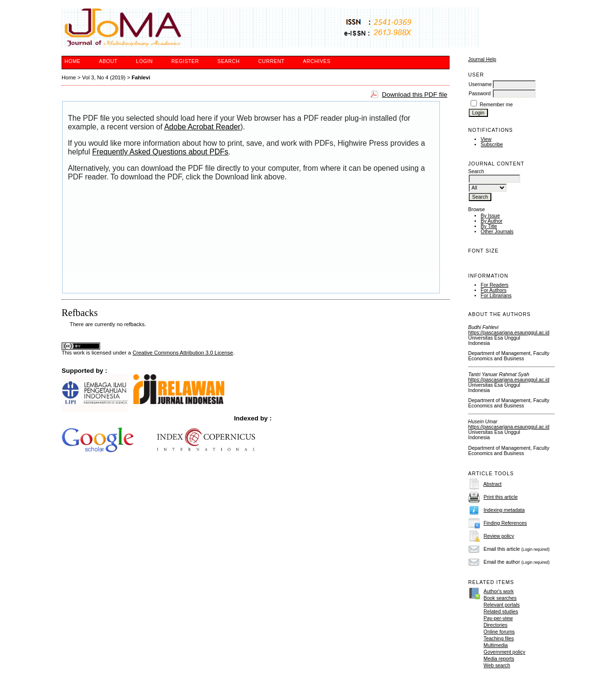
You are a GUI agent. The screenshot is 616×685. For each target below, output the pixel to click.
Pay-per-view (498, 618)
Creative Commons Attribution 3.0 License (183, 353)
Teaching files (499, 639)
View (486, 139)
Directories (496, 625)
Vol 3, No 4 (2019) (104, 77)
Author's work (499, 591)
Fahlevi (141, 77)
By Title (489, 226)
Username (480, 84)
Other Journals (497, 232)
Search (229, 61)
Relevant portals (502, 605)
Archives (316, 61)
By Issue (490, 216)
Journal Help (482, 59)
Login (145, 61)
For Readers (495, 285)
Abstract (492, 484)
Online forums (499, 632)
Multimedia (496, 645)
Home (72, 61)
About (108, 61)
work (79, 353)
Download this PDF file (414, 95)
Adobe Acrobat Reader (202, 127)
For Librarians (496, 296)
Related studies (501, 612)
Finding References (505, 523)
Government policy (505, 652)
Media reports (499, 659)
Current (271, 61)
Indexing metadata (504, 510)
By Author (492, 221)
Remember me (496, 105)
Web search (497, 666)
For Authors (494, 290)
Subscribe (492, 145)
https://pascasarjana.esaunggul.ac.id (509, 333)
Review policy (499, 536)
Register (185, 61)
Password (480, 94)
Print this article (501, 497)
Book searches (500, 598)
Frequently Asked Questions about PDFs (160, 152)
